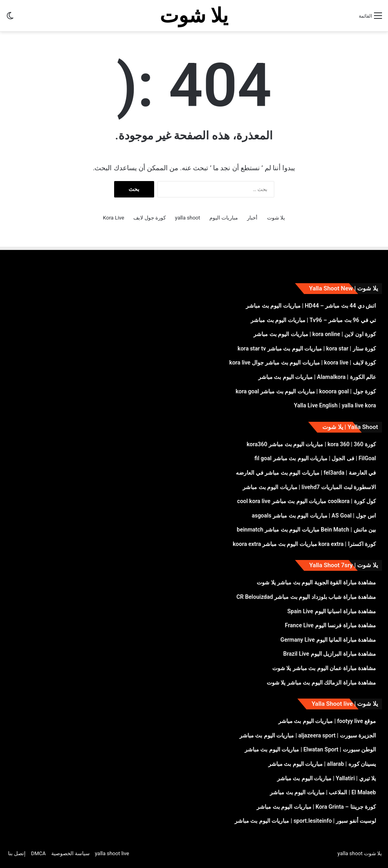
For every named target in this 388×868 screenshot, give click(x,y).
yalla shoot (188, 218)
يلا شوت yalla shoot (360, 853)
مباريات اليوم (224, 218)
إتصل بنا (17, 853)
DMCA (38, 853)
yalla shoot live (112, 853)
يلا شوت (276, 218)
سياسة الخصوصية (70, 853)
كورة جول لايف (149, 218)
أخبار (252, 218)
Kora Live (114, 218)
